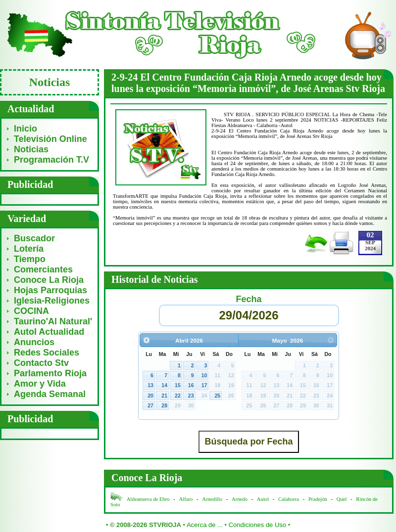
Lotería (29, 249)
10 (204, 375)
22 (178, 396)
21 (164, 396)
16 (191, 385)
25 (217, 396)
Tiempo (30, 259)
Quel (342, 499)
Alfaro (186, 499)
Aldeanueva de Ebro (148, 499)
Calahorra (289, 499)
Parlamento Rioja (50, 373)
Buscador (34, 238)
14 (164, 385)
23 (191, 396)
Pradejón (318, 499)
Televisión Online (50, 139)
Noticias (31, 149)
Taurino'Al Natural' (53, 321)
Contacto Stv (41, 363)
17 (204, 385)
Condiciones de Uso (257, 525)
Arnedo (240, 499)
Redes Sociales (47, 353)
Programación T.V (51, 160)
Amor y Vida (40, 384)
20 (150, 396)
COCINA (31, 311)
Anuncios (34, 342)
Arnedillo (212, 499)
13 (150, 385)
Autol (264, 499)
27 (150, 405)
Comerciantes (43, 269)
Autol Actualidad (49, 332)
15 (178, 385)
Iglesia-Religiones (52, 301)
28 (164, 405)
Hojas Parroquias (50, 290)
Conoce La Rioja (49, 280)
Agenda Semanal (50, 394)
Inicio (25, 129)
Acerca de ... (205, 525)
